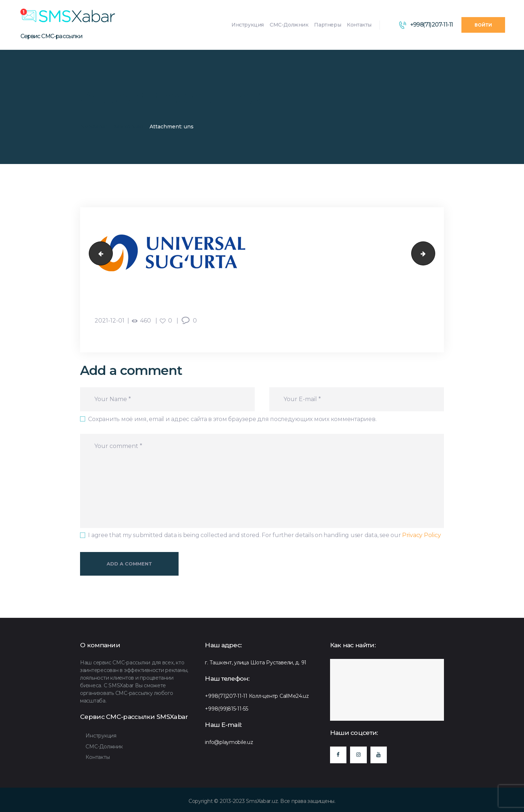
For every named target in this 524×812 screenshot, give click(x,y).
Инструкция (101, 736)
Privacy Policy (421, 535)
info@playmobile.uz (229, 742)
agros (98, 254)
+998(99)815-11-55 (227, 709)
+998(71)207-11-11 (226, 696)
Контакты (98, 757)
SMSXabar (94, 127)
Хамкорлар (128, 127)
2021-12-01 (110, 321)
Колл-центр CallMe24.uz (279, 696)
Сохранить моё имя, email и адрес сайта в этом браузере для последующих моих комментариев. (232, 419)
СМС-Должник (104, 747)
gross (432, 254)
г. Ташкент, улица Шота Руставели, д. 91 (256, 663)
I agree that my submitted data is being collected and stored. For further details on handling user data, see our (264, 535)
